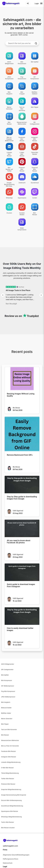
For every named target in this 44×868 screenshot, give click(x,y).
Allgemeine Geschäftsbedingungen (16, 855)
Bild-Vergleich (6, 702)
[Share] (28, 3)
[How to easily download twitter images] (22, 616)
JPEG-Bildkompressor (8, 697)
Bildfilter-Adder (6, 713)
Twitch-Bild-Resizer (8, 822)
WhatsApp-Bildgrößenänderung (11, 817)
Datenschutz (8, 863)
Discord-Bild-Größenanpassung (11, 800)
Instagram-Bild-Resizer (9, 757)
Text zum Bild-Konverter (9, 729)
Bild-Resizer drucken (8, 828)
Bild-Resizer (5, 735)
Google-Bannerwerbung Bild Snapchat (14, 795)
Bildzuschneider (6, 708)
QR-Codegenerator (7, 670)
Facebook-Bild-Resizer (8, 751)
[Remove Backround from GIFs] (22, 434)
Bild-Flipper (5, 724)
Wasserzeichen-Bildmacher (10, 740)
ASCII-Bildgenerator (8, 664)
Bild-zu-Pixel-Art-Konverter (10, 746)
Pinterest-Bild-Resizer (8, 784)
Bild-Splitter (5, 675)
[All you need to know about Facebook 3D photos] (22, 528)
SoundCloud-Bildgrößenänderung (12, 806)
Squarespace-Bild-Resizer (10, 811)
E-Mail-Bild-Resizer (7, 768)
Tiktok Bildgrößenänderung (10, 773)
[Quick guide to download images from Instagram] (22, 572)
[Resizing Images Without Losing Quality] (22, 379)
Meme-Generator (7, 719)
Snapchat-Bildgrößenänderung (11, 789)
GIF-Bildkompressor (8, 686)
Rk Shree (16, 408)
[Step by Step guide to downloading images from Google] (22, 485)
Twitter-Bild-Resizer (8, 779)
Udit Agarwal (18, 511)
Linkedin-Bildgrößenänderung (11, 762)
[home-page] (12, 3)
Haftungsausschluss (10, 859)
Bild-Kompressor (7, 680)
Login (37, 3)
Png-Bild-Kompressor (8, 691)
